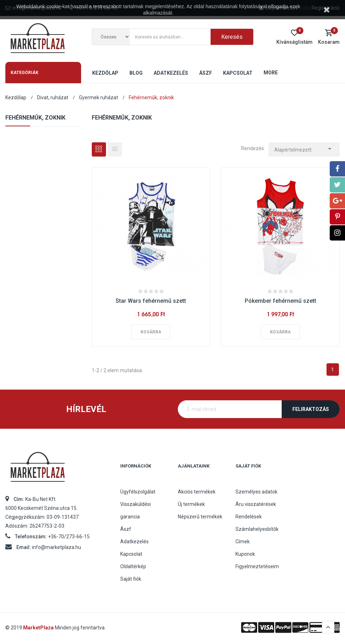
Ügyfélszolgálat (138, 492)
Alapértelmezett (304, 148)
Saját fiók (131, 579)
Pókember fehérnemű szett (280, 301)
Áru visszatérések (256, 504)
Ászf (126, 529)
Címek (243, 542)
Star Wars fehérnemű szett (151, 301)
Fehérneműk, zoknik (35, 118)
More (271, 73)
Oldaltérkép (133, 566)
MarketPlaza (39, 628)
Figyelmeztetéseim (257, 566)
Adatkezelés (134, 542)
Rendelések (249, 517)
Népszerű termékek (200, 517)
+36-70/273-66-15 (69, 537)
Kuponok (245, 554)
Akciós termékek (197, 492)
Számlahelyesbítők (257, 529)
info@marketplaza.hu (57, 547)
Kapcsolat (131, 554)
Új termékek (191, 504)
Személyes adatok (256, 492)
